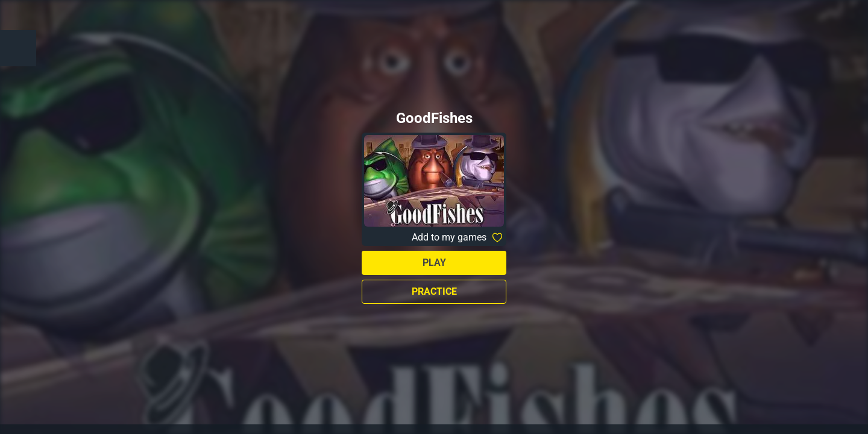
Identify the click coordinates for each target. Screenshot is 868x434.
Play (434, 263)
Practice (434, 291)
